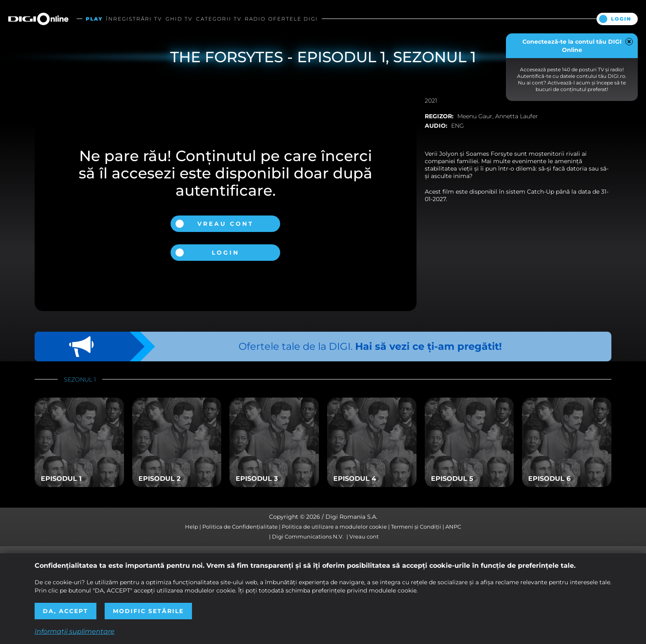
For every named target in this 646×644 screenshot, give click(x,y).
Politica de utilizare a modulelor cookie (334, 527)
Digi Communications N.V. (308, 536)
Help (192, 527)
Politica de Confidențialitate (240, 527)
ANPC (453, 527)
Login (621, 19)
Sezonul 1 (80, 379)
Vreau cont (226, 224)
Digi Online (38, 19)
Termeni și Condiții (416, 527)
